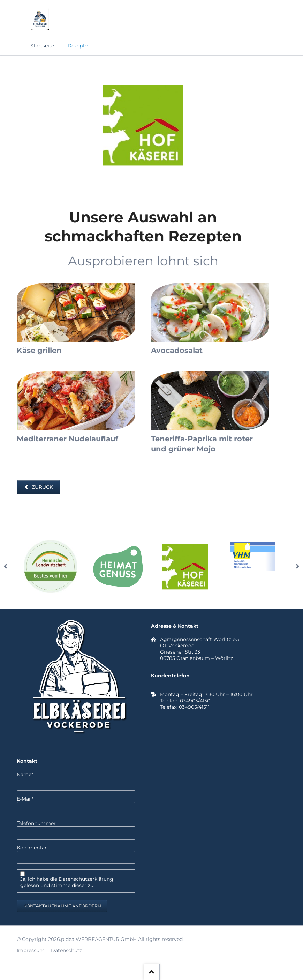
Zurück (42, 487)
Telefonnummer (36, 823)
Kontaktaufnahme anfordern (62, 906)
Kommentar (32, 848)
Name (29, 774)
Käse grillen (39, 350)
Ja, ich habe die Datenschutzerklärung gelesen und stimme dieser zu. (67, 882)
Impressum (31, 950)
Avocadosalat (177, 350)
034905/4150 (195, 701)
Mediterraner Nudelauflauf (67, 439)
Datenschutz (66, 950)
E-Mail (29, 799)
